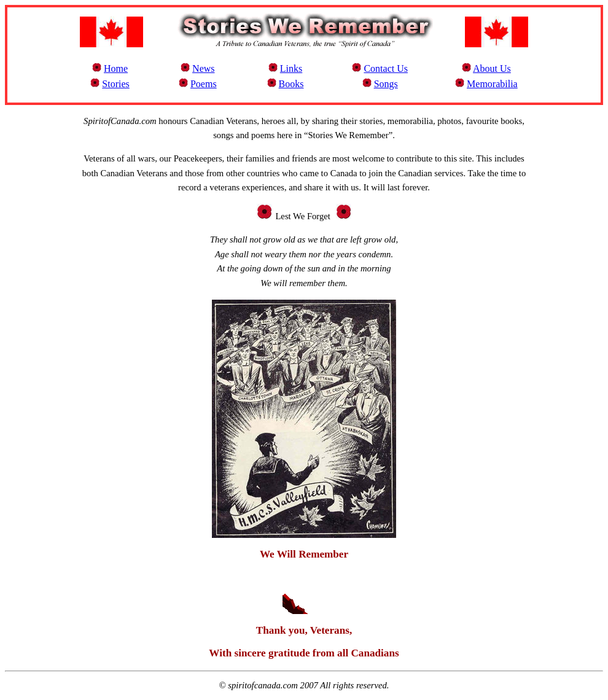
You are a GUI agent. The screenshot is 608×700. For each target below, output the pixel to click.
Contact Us (386, 68)
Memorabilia (492, 84)
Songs (386, 84)
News (203, 68)
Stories (115, 84)
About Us (492, 68)
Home (116, 68)
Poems (204, 84)
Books (291, 84)
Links (291, 68)
